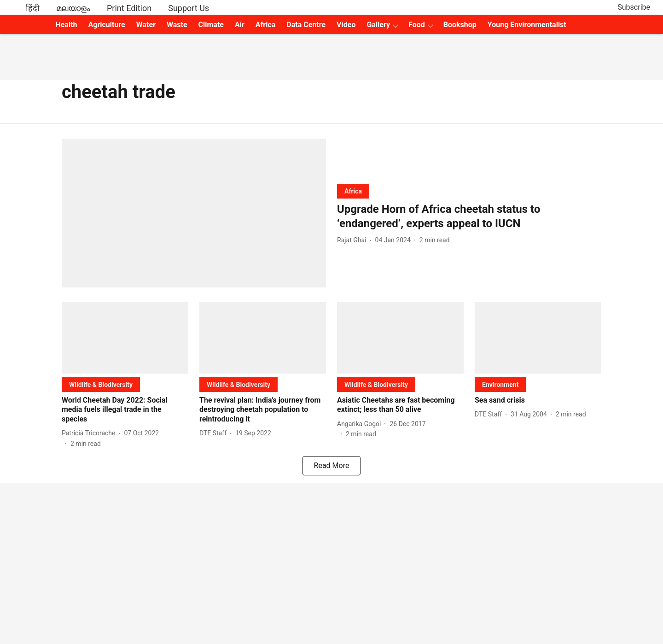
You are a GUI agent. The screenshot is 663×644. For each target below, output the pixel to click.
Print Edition (129, 8)
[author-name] (354, 240)
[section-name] (353, 191)
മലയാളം (73, 8)
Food (417, 25)
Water (146, 25)
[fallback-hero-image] (194, 213)
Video (346, 25)
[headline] (469, 217)
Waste (177, 25)
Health (66, 25)
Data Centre (306, 25)
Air (240, 25)
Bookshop (460, 25)
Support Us (189, 8)
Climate (211, 25)
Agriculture (107, 25)
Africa (265, 25)
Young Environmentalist (527, 25)
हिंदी (33, 8)
